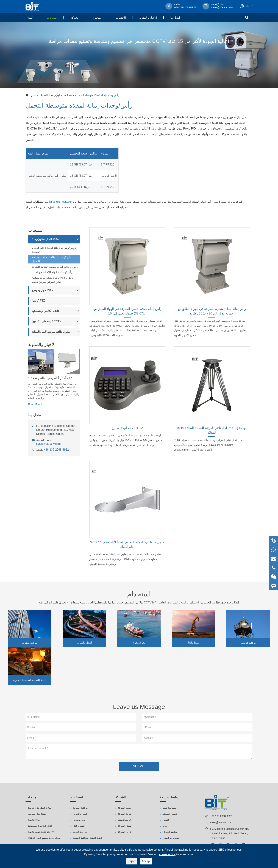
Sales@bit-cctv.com (61, 202)
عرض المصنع (124, 821)
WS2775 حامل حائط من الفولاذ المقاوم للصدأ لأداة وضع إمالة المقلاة (127, 545)
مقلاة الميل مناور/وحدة (62, 95)
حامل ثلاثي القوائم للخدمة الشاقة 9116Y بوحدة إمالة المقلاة (212, 430)
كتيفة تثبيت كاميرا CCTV (47, 321)
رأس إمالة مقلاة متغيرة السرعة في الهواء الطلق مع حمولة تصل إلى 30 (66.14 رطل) (212, 311)
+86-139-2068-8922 (56, 450)
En (247, 6)
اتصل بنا (175, 18)
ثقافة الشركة (125, 815)
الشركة (75, 18)
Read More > (35, 404)
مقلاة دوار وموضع (42, 290)
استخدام (98, 18)
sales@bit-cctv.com (222, 6)
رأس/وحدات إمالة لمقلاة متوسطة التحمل (98, 95)
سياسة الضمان (170, 833)
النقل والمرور (84, 643)
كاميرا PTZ (38, 301)
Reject (131, 861)
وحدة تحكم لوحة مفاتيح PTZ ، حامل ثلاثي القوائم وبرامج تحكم (53, 280)
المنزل (29, 18)
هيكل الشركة (125, 827)
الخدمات (121, 18)
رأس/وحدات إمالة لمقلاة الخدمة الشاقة (55, 267)
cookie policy (167, 854)
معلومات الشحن (171, 839)
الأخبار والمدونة (148, 18)
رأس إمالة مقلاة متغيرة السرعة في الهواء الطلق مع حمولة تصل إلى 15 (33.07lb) (127, 311)
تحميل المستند (170, 815)
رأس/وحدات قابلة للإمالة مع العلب (52, 272)
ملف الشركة (124, 809)
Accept (146, 861)
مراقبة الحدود (248, 643)
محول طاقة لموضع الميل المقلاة (51, 332)
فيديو (165, 827)
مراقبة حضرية (30, 643)
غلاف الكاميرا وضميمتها (46, 311)
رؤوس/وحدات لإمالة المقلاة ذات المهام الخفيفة (55, 250)
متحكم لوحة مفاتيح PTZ (127, 428)
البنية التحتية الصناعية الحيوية (30, 680)
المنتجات (52, 18)
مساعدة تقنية (169, 809)
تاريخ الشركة (124, 833)
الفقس (166, 821)
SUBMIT (139, 767)
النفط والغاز (194, 643)
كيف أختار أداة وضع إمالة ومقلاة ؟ (51, 378)
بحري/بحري (139, 643)
